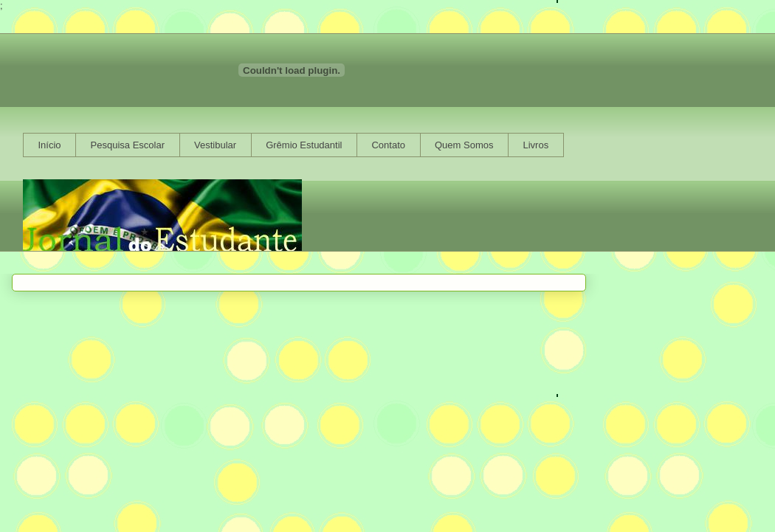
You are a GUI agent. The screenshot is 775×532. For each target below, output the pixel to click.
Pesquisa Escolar (128, 145)
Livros (535, 145)
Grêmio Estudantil (304, 145)
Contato (388, 145)
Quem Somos (464, 145)
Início (50, 145)
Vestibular (215, 145)
